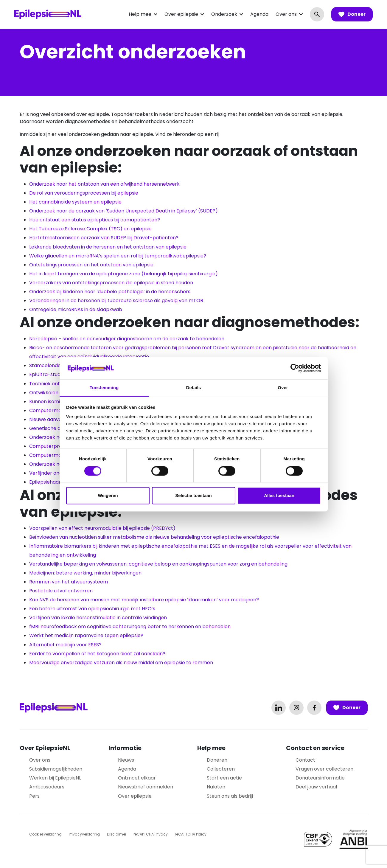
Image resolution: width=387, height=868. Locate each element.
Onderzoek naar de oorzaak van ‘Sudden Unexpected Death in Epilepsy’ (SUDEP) (123, 211)
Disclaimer (117, 834)
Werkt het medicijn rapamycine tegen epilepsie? (86, 635)
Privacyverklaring (84, 834)
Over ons (286, 14)
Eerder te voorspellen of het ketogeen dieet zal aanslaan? (97, 654)
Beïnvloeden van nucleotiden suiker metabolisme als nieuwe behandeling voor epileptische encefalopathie (154, 537)
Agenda (259, 14)
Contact (305, 760)
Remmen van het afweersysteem (69, 582)
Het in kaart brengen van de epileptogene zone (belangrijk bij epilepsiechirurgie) (123, 274)
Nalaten (216, 787)
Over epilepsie (181, 14)
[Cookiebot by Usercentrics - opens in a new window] (295, 368)
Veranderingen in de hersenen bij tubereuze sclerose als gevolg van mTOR (116, 301)
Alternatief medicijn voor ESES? (65, 645)
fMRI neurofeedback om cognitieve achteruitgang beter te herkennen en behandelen (130, 626)
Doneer (352, 14)
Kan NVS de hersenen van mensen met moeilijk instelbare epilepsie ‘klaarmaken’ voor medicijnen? (144, 600)
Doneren (217, 760)
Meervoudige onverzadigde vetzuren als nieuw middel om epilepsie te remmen (121, 663)
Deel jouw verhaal (316, 787)
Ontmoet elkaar (137, 778)
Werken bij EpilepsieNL (55, 778)
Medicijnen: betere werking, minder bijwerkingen (85, 573)
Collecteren (221, 769)
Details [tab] (194, 388)
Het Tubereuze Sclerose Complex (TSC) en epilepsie (90, 229)
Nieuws (126, 760)
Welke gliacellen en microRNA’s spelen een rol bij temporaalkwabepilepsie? (118, 256)
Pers (34, 796)
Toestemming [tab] (104, 388)
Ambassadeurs (47, 787)
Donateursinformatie (320, 778)
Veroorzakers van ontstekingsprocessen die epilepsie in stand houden (111, 283)
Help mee (140, 14)
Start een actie (224, 778)
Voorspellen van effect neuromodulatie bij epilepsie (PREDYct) (102, 528)
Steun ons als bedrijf (230, 796)
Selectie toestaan (193, 496)
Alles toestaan (279, 496)
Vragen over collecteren (324, 769)
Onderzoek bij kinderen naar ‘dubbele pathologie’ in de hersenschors (110, 292)
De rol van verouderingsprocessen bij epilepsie (84, 193)
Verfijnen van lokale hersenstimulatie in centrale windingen (98, 618)
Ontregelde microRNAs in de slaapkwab (76, 309)
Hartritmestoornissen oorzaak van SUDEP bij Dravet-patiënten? (104, 238)
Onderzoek (224, 14)
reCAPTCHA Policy (191, 834)
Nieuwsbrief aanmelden (146, 787)
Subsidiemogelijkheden (56, 769)
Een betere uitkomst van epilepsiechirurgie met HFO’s (92, 609)
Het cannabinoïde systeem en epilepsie (75, 202)
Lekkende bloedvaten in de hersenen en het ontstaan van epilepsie (108, 247)
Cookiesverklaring (45, 834)
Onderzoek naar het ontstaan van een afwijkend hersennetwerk (104, 184)
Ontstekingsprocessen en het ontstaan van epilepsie (91, 265)
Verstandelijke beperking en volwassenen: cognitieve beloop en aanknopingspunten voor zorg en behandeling (158, 564)
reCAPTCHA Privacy (151, 834)
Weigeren (108, 496)
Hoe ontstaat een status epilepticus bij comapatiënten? (95, 220)
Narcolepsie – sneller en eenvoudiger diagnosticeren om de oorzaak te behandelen (127, 339)
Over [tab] (283, 388)
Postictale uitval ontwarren (61, 591)
